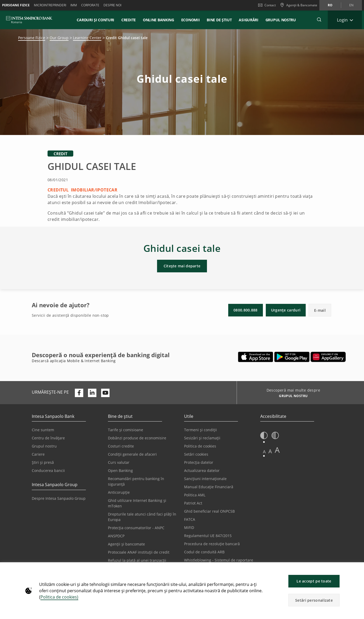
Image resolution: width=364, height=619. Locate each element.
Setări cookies (196, 454)
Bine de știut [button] (219, 20)
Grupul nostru (44, 446)
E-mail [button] (320, 310)
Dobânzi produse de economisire (137, 438)
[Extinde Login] (345, 20)
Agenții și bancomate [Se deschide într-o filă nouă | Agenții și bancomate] (126, 544)
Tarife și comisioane (126, 430)
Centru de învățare (48, 438)
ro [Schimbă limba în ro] (330, 5)
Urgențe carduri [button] (286, 310)
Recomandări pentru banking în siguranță (136, 481)
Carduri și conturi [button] (95, 20)
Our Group (59, 38)
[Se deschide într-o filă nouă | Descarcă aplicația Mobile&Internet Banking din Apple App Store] (256, 357)
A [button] (264, 452)
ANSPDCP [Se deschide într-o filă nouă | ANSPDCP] (116, 536)
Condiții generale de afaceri (132, 454)
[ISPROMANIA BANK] (29, 20)
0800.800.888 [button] (246, 310)
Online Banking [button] (158, 20)
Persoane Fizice (16, 5)
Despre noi (112, 5)
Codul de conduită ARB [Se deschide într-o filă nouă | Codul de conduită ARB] (204, 552)
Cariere (38, 454)
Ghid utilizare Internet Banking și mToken (137, 503)
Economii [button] (191, 20)
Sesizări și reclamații (202, 438)
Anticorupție (119, 492)
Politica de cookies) (59, 597)
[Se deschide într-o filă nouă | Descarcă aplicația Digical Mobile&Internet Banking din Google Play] (292, 357)
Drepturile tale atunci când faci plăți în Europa (142, 517)
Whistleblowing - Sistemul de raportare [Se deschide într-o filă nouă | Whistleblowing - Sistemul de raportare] (219, 560)
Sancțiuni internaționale (205, 479)
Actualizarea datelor (202, 470)
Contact (267, 5)
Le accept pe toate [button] (314, 581)
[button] (358, 569)
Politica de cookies (200, 446)
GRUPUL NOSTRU (281, 20)
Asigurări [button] (248, 20)
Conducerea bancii (48, 470)
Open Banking (120, 470)
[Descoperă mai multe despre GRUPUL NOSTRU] (291, 397)
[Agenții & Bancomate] (299, 5)
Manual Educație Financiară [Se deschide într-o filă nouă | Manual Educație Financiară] (209, 487)
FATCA (190, 519)
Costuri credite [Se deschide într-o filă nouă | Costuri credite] (121, 446)
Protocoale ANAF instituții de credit (139, 552)
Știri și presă (43, 462)
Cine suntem (43, 430)
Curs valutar (119, 462)
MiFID (189, 527)
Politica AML (195, 495)
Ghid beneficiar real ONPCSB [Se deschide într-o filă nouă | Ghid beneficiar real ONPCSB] (209, 511)
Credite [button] (129, 20)
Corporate (90, 5)
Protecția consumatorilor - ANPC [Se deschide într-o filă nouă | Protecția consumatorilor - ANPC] (136, 528)
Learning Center (87, 38)
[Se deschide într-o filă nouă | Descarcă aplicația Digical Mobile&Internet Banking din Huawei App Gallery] (328, 357)
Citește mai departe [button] (182, 266)
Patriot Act (193, 503)
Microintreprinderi (50, 5)
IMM (74, 5)
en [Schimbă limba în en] (351, 5)
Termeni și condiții (201, 430)
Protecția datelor (199, 462)
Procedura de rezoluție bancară (212, 544)
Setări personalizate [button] (314, 600)
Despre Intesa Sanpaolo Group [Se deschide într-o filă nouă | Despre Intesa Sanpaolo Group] (59, 498)
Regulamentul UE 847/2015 (208, 536)
